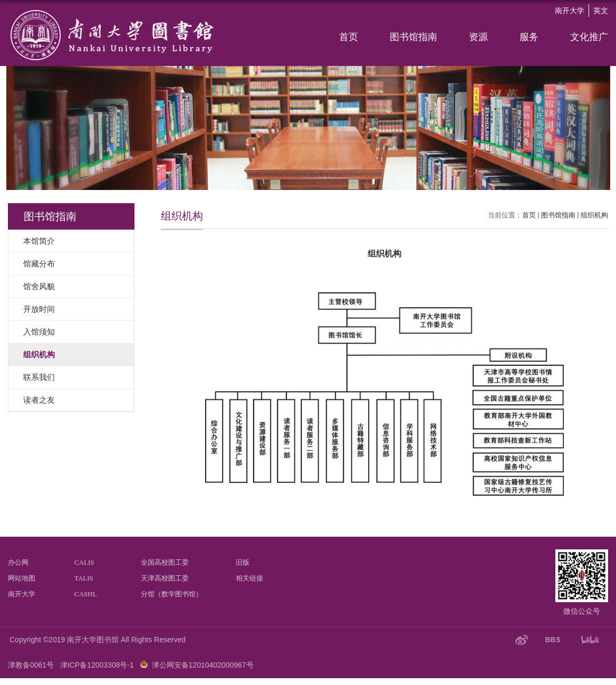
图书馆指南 (413, 37)
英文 (601, 11)
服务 (529, 37)
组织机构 (594, 215)
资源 (478, 37)
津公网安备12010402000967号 (203, 665)
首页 (349, 37)
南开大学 (570, 11)
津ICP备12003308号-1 (97, 665)
